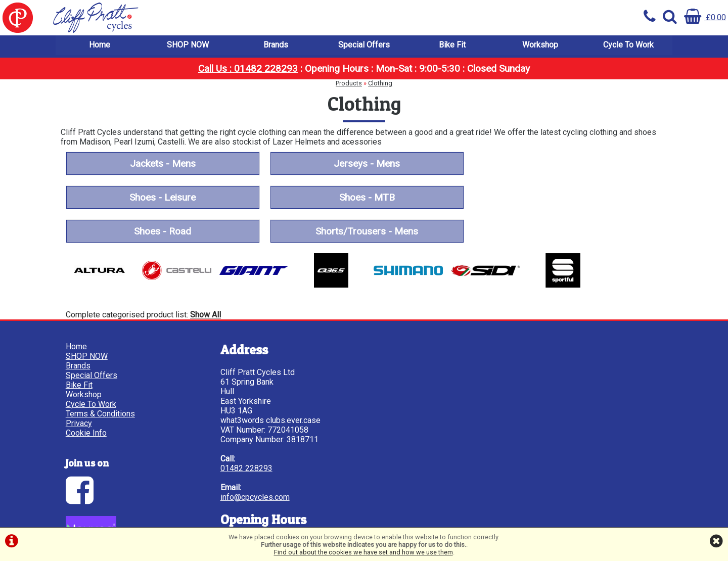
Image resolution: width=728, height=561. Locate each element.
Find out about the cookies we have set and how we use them (363, 552)
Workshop (540, 45)
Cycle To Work (628, 45)
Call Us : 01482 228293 (248, 69)
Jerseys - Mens (364, 164)
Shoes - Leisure (566, 164)
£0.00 (705, 17)
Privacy (79, 379)
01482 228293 (243, 424)
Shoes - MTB (162, 198)
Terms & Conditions (100, 370)
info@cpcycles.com (252, 453)
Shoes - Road (364, 198)
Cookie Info (86, 389)
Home (100, 45)
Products (349, 84)
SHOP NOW (188, 45)
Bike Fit (452, 45)
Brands (276, 45)
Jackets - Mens (162, 164)
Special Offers (364, 45)
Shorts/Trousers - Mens (566, 198)
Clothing (380, 84)
